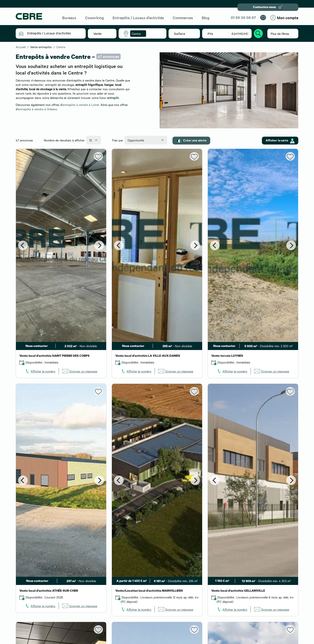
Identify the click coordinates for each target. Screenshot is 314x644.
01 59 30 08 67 (243, 18)
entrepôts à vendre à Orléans (37, 109)
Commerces (183, 18)
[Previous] (23, 245)
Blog (206, 18)
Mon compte (284, 18)
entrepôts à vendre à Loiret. (81, 105)
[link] (40, 371)
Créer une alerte (191, 140)
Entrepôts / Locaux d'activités (138, 18)
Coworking (94, 18)
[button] (54, 33)
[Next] (99, 245)
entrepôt (113, 98)
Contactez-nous (268, 7)
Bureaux (69, 18)
